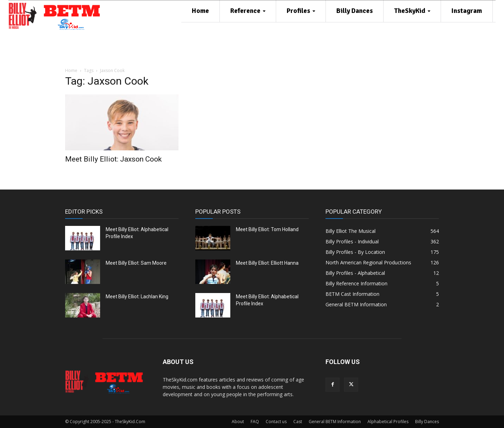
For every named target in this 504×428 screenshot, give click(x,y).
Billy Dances (427, 422)
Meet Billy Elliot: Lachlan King (137, 297)
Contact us (276, 422)
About (238, 422)
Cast (298, 422)
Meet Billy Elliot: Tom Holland (267, 229)
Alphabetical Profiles (388, 422)
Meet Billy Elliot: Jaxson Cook (113, 159)
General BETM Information (335, 422)
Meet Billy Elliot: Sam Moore (136, 263)
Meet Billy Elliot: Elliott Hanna (267, 263)
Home (71, 70)
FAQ (255, 422)
